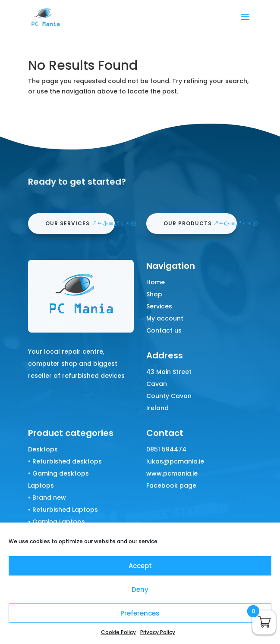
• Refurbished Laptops (63, 510)
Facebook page (171, 485)
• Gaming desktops (58, 473)
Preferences (140, 613)
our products (188, 223)
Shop (154, 294)
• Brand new (47, 498)
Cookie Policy (118, 632)
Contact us (164, 330)
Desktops (43, 449)
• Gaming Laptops (57, 522)
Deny (140, 590)
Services (159, 306)
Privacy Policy (158, 632)
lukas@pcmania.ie (175, 461)
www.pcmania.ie (172, 473)
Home (156, 282)
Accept (140, 566)
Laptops (41, 485)
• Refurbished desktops (65, 461)
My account (165, 318)
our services (68, 223)
